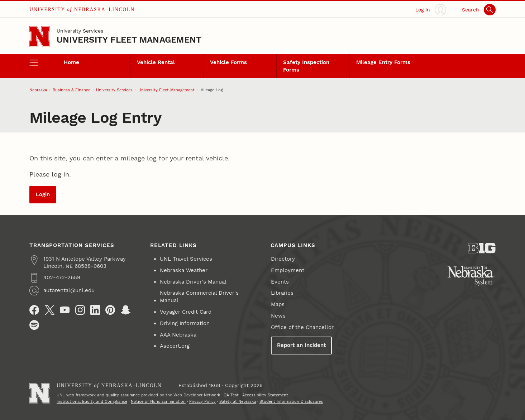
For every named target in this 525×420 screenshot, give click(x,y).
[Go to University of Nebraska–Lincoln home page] (40, 36)
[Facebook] (34, 310)
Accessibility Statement (265, 395)
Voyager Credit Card (186, 312)
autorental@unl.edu (69, 290)
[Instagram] (80, 310)
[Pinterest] (110, 310)
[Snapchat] (126, 310)
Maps (278, 304)
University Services (80, 31)
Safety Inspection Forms (306, 66)
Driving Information (185, 323)
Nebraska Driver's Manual (193, 282)
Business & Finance (71, 90)
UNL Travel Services (186, 259)
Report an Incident (301, 345)
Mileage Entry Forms (383, 62)
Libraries (282, 293)
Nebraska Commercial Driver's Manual (199, 296)
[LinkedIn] (95, 310)
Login (43, 194)
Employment (288, 270)
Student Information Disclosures (291, 401)
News (278, 316)
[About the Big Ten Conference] (482, 248)
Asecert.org (175, 346)
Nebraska (38, 90)
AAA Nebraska (178, 335)
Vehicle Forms (228, 62)
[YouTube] (65, 310)
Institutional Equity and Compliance (92, 401)
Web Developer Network (197, 395)
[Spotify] (34, 325)
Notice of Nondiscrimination (158, 401)
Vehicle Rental (156, 62)
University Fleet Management (129, 40)
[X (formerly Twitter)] (50, 310)
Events (280, 282)
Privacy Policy (202, 401)
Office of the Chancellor (302, 327)
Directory (283, 259)
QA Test (231, 395)
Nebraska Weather (184, 270)
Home (71, 62)
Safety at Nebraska (238, 401)
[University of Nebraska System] (471, 276)
